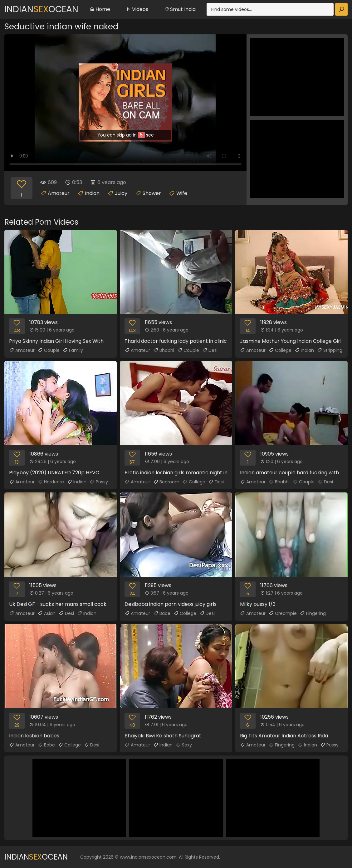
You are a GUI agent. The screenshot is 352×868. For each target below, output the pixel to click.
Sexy (184, 745)
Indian (92, 193)
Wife (182, 193)
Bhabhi (164, 350)
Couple (49, 350)
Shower (152, 193)
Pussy (99, 482)
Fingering (313, 613)
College (280, 350)
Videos (137, 9)
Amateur (59, 193)
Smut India (180, 9)
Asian (47, 613)
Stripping (330, 350)
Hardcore (51, 482)
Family (73, 350)
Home (100, 9)
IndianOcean (41, 9)
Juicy (121, 193)
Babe (162, 613)
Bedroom (166, 482)
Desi (210, 350)
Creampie (283, 613)
